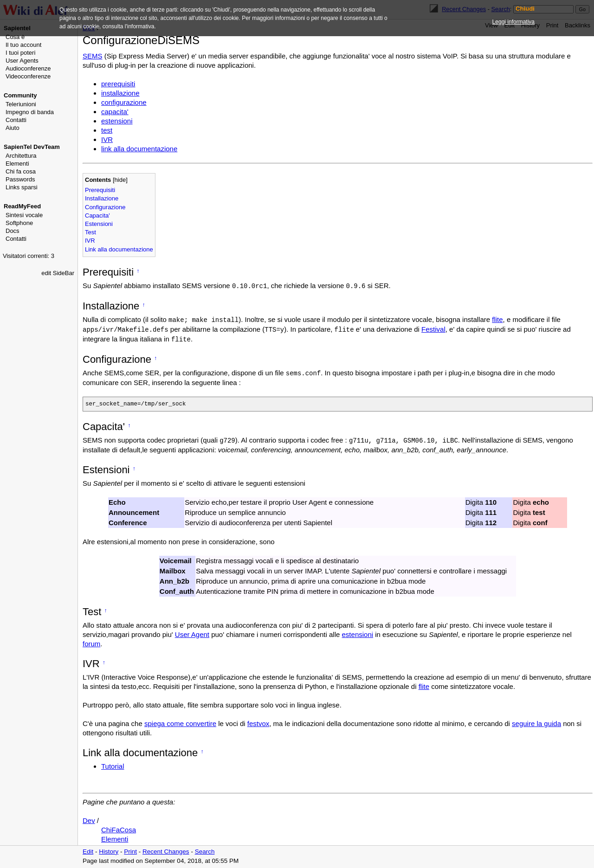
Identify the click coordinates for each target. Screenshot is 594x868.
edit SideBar (58, 273)
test (107, 130)
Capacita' (97, 215)
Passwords (20, 179)
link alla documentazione (139, 149)
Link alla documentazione (119, 249)
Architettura (21, 156)
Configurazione (105, 207)
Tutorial (113, 767)
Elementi (17, 164)
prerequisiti (118, 84)
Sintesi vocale (24, 215)
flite (497, 319)
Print (130, 852)
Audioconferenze (28, 68)
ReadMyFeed (22, 206)
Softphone (19, 223)
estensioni (117, 121)
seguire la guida (536, 724)
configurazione (124, 102)
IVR (107, 139)
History (109, 852)
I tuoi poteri (20, 53)
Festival (433, 329)
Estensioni (99, 224)
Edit (88, 852)
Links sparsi (22, 187)
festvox (258, 724)
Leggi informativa (513, 22)
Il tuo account (23, 45)
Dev (89, 821)
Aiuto (13, 128)
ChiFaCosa (119, 831)
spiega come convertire (180, 724)
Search (205, 852)
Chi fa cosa (21, 171)
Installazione (102, 198)
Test (90, 232)
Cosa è (15, 37)
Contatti (16, 120)
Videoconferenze (28, 76)
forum (91, 645)
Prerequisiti (100, 190)
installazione (120, 93)
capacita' (115, 112)
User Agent (192, 635)
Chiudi (525, 9)
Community (20, 95)
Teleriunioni (21, 104)
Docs (13, 231)
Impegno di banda (30, 112)
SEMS (93, 56)
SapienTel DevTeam (32, 147)
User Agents (22, 61)
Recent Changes (166, 852)
